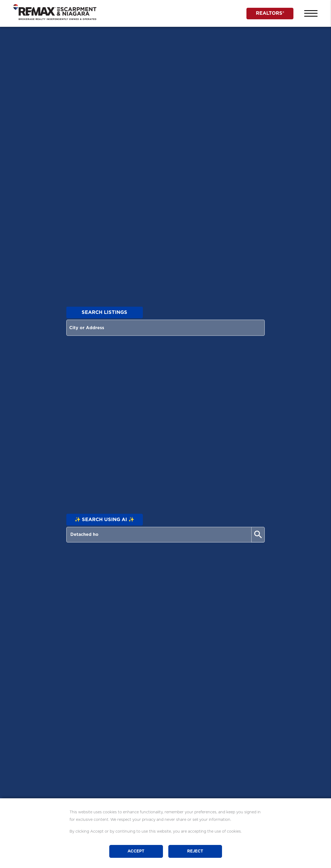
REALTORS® (270, 13)
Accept (136, 851)
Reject (195, 851)
